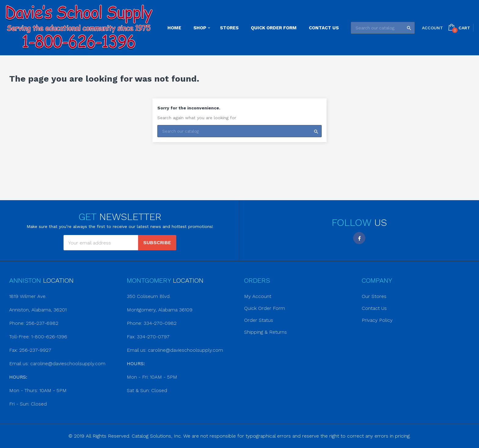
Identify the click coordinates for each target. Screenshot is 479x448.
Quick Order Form (265, 308)
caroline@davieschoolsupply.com (68, 364)
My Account (258, 296)
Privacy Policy (377, 320)
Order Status (259, 320)
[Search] (383, 28)
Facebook (359, 238)
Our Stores (374, 296)
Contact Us (374, 308)
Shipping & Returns (265, 332)
